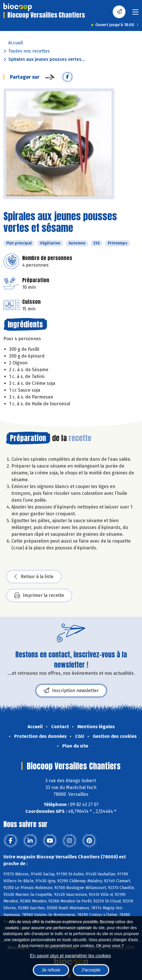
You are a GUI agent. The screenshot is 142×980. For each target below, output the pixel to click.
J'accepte (91, 970)
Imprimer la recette (39, 595)
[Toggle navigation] (135, 14)
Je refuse (51, 970)
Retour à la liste (34, 577)
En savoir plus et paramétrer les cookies (70, 956)
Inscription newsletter (71, 691)
